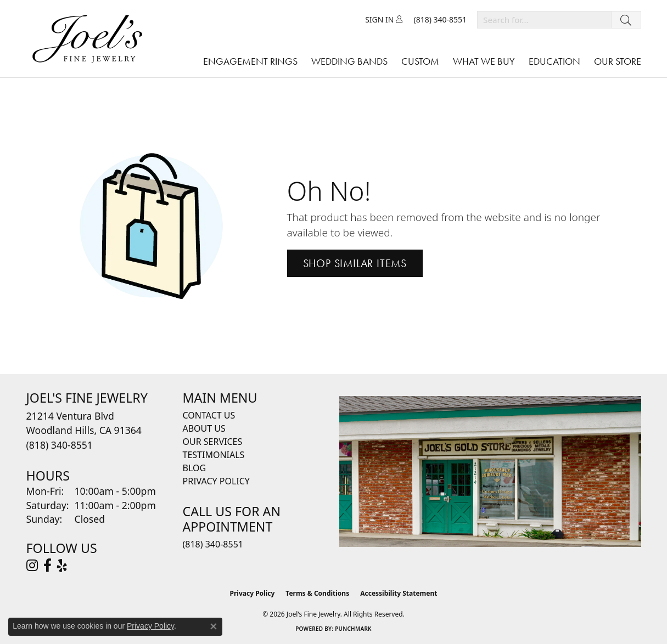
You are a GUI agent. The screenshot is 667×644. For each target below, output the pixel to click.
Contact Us (209, 415)
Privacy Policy (216, 481)
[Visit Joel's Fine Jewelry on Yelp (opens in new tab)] (62, 566)
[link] (440, 20)
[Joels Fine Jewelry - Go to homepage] (90, 39)
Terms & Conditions (317, 593)
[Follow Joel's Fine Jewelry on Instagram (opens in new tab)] (32, 566)
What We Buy (484, 61)
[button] (384, 20)
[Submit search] (626, 20)
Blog (195, 468)
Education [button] (554, 61)
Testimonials (214, 455)
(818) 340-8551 (213, 544)
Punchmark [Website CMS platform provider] (353, 629)
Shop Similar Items (355, 263)
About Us (204, 428)
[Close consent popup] (214, 626)
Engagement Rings (250, 61)
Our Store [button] (618, 61)
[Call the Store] (60, 445)
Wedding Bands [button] (349, 61)
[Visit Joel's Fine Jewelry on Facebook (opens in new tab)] (47, 566)
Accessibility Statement (399, 593)
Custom (420, 61)
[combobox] (544, 20)
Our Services (213, 442)
